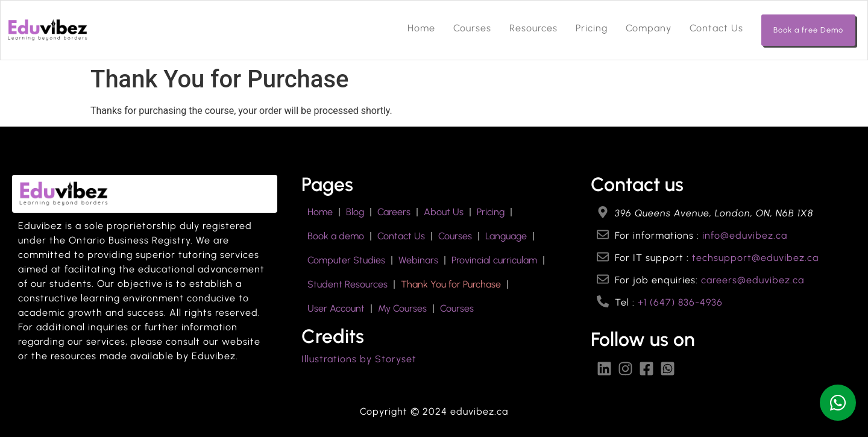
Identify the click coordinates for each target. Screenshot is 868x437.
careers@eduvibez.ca (753, 280)
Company (649, 28)
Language (506, 236)
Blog (355, 212)
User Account (336, 308)
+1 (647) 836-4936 (680, 302)
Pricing (592, 28)
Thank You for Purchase (451, 284)
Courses (472, 28)
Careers (394, 212)
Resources (533, 28)
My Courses (402, 308)
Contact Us (716, 28)
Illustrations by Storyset (359, 359)
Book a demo (336, 236)
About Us (444, 212)
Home (421, 28)
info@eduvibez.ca (745, 235)
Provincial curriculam (494, 260)
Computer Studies (346, 260)
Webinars (418, 260)
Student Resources (348, 284)
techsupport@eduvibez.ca (755, 258)
